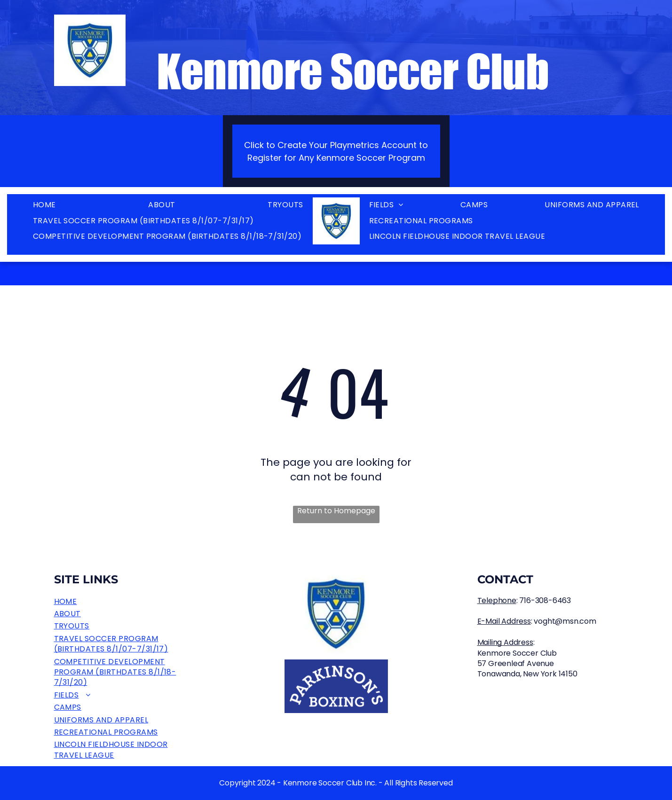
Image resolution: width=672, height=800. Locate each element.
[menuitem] (44, 205)
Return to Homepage (336, 511)
